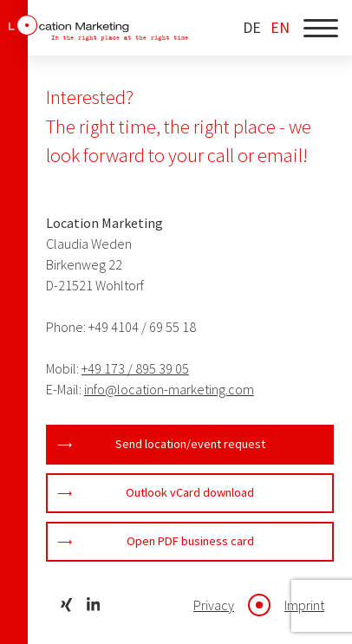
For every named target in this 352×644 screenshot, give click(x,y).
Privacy (214, 605)
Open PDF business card (190, 541)
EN (280, 28)
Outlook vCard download (190, 492)
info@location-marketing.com (169, 389)
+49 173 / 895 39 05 (135, 368)
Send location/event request (190, 444)
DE (252, 28)
